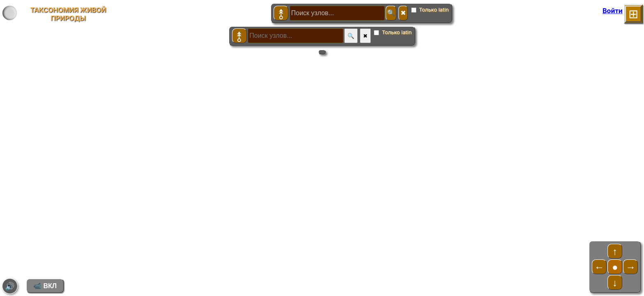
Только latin (430, 10)
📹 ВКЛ (45, 286)
